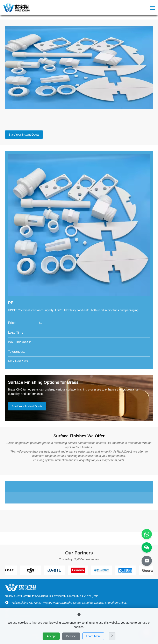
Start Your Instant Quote (24, 135)
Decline (71, 636)
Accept (51, 636)
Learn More (93, 636)
